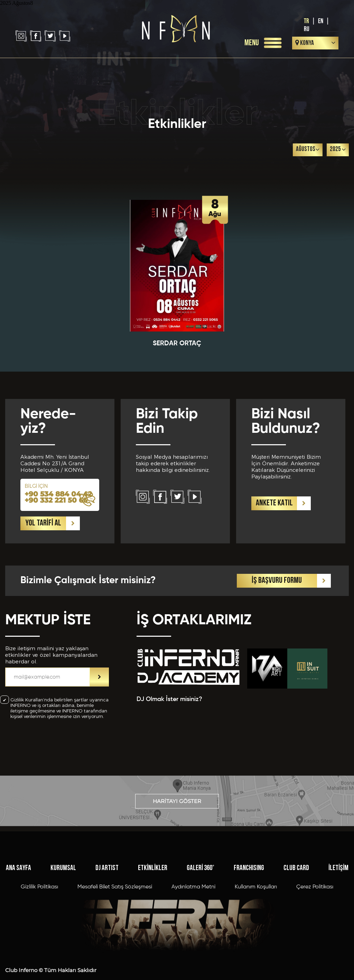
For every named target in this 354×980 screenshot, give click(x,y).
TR (306, 21)
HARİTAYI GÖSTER (177, 837)
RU (307, 29)
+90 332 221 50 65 (56, 601)
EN (321, 21)
